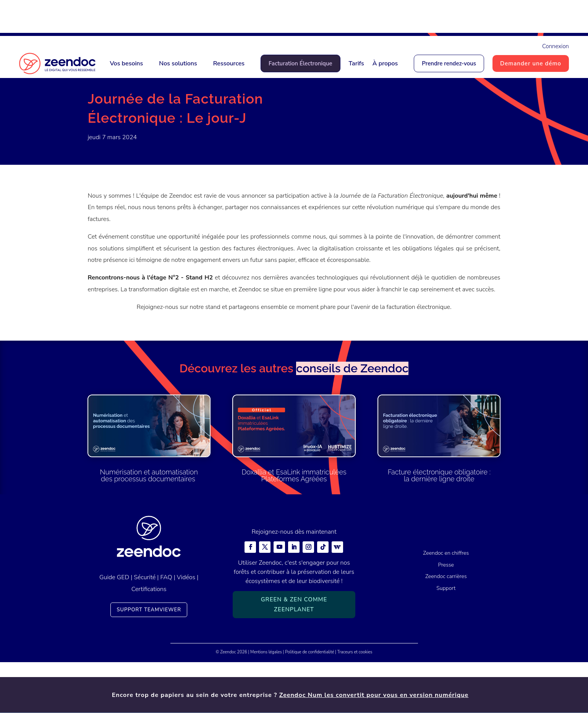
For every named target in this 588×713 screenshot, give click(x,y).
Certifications (149, 640)
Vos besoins (126, 63)
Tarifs (356, 63)
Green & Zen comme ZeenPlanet (294, 655)
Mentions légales (266, 703)
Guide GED (114, 628)
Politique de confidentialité (309, 703)
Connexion (556, 46)
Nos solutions (178, 63)
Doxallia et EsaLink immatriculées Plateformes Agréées (294, 526)
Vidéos (186, 628)
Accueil (98, 107)
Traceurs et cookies (355, 703)
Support (446, 639)
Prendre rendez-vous (449, 63)
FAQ (166, 628)
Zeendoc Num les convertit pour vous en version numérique (374, 18)
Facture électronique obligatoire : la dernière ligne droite (439, 526)
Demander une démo (531, 63)
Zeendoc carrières (446, 627)
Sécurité (145, 628)
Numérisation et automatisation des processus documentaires (149, 526)
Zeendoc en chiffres (446, 604)
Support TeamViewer (149, 661)
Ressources (229, 63)
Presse (446, 616)
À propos (385, 63)
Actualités (127, 107)
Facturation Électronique (300, 63)
